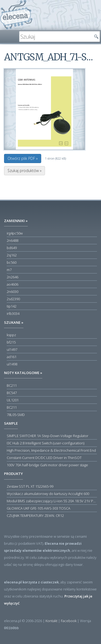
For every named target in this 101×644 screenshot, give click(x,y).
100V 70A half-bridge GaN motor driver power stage (47, 465)
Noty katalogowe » (23, 373)
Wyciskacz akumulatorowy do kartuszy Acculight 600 (48, 494)
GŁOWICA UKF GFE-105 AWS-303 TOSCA (39, 508)
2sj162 (12, 255)
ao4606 (13, 284)
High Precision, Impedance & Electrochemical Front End (51, 450)
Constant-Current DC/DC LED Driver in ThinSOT (44, 458)
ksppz (11, 335)
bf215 (11, 342)
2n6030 (13, 292)
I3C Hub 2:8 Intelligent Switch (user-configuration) (46, 443)
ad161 (12, 357)
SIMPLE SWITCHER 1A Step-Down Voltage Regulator (48, 436)
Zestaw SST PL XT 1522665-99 (30, 486)
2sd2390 (13, 299)
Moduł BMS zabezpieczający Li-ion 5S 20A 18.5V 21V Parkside (52, 501)
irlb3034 (13, 313)
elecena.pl (16, 15)
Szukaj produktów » (25, 171)
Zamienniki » (16, 221)
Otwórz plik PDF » (23, 158)
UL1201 (13, 400)
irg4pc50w (15, 233)
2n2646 (13, 277)
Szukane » (14, 322)
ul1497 (12, 349)
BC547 (12, 393)
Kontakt (51, 621)
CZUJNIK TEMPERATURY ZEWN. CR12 (35, 516)
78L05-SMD (16, 415)
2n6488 (13, 240)
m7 (9, 270)
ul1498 (12, 364)
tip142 (12, 306)
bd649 (12, 248)
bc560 (12, 262)
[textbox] (55, 37)
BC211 (12, 385)
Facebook (69, 621)
